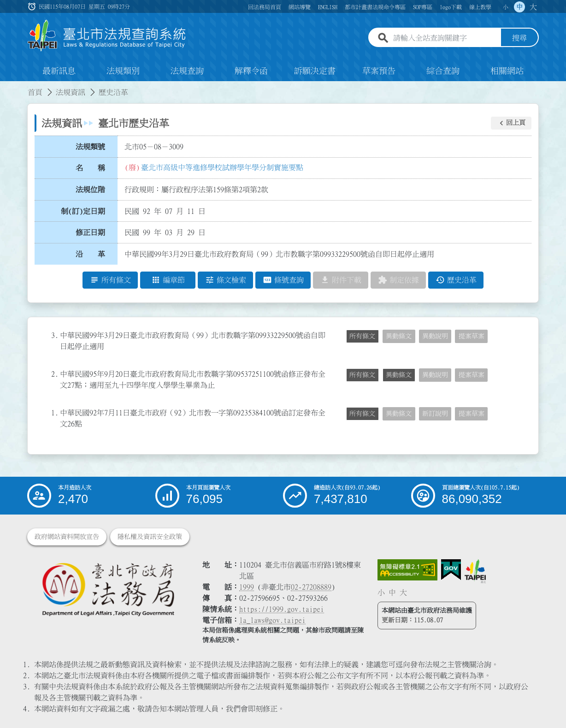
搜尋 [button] (519, 38)
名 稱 (90, 168)
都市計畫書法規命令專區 (375, 7)
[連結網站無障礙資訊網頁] (407, 570)
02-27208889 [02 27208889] (311, 587)
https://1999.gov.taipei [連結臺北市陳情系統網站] (282, 609)
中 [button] (519, 7)
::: (6, 87)
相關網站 (507, 71)
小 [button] (506, 7)
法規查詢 (187, 71)
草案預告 (379, 71)
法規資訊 (71, 92)
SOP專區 (423, 7)
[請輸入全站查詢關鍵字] (445, 38)
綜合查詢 (443, 71)
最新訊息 (59, 71)
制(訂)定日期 (83, 211)
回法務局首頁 (265, 7)
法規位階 (90, 189)
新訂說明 (435, 414)
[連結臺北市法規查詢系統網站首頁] (107, 36)
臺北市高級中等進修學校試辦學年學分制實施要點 (222, 167)
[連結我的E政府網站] (451, 570)
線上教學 (480, 7)
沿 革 (90, 254)
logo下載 (451, 7)
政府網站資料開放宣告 (67, 537)
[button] (511, 123)
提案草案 (472, 336)
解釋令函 (251, 71)
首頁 (35, 92)
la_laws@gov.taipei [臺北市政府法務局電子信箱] (272, 620)
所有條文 (362, 336)
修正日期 (90, 233)
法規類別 (123, 71)
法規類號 (90, 147)
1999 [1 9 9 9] (247, 587)
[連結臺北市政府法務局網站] (108, 589)
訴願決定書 (315, 71)
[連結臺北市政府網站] (475, 571)
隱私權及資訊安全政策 (150, 537)
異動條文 (399, 336)
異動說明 (435, 336)
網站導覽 (300, 7)
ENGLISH (328, 7)
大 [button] (533, 7)
